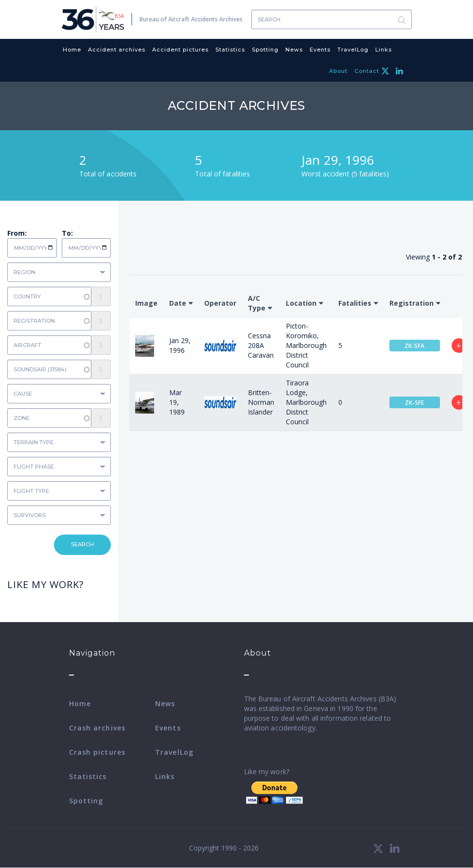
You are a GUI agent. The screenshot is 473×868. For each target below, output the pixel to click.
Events (320, 50)
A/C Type (257, 303)
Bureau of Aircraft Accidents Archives (191, 19)
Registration (412, 303)
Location (301, 303)
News (294, 50)
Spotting (265, 50)
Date (178, 303)
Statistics (230, 50)
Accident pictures (180, 50)
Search (402, 20)
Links (384, 50)
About (338, 71)
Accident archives (117, 50)
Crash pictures (97, 752)
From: (17, 233)
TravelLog (353, 50)
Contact (367, 71)
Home (72, 50)
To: (67, 233)
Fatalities (355, 303)
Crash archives (97, 728)
